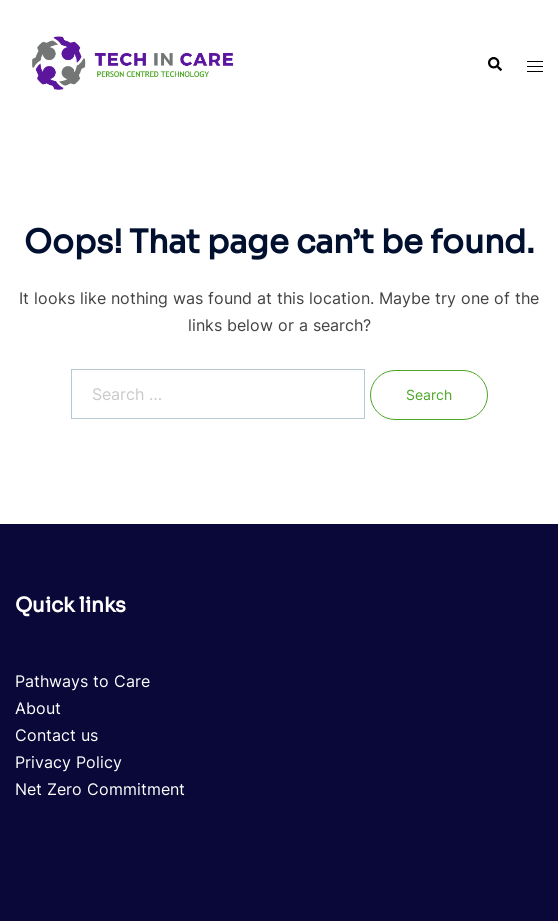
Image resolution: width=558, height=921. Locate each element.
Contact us (56, 735)
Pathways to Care (82, 681)
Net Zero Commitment (100, 789)
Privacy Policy (68, 762)
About (38, 708)
